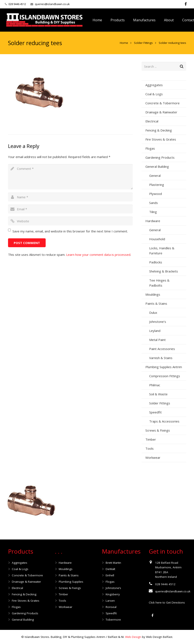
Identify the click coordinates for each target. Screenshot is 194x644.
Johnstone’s (158, 322)
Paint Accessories (162, 349)
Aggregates (154, 85)
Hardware (153, 221)
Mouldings (153, 294)
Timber (151, 439)
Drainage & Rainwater (161, 112)
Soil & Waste (158, 394)
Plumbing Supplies (71, 582)
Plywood (156, 194)
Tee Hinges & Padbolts (159, 283)
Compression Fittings (165, 376)
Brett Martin (113, 563)
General (155, 176)
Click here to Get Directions (167, 602)
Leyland (155, 331)
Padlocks (156, 262)
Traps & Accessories (164, 421)
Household (157, 239)
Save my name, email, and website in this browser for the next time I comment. (70, 231)
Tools (150, 448)
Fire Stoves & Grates (161, 139)
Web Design (133, 637)
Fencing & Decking (159, 130)
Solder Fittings (143, 43)
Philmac (155, 385)
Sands (154, 203)
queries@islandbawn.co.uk (52, 4)
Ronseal (111, 607)
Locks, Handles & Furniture (162, 251)
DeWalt (110, 569)
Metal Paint (157, 340)
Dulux (153, 313)
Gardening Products (160, 157)
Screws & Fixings (158, 430)
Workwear (153, 458)
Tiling (153, 212)
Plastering (157, 185)
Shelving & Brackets (164, 271)
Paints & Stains (156, 303)
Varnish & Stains (161, 358)
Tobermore (113, 620)
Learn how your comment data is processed (98, 255)
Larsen (110, 601)
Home (124, 43)
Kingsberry (113, 594)
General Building (157, 166)
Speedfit (155, 412)
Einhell (110, 575)
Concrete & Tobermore (163, 103)
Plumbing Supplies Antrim (164, 367)
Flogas (150, 148)
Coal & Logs (154, 94)
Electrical (152, 121)
